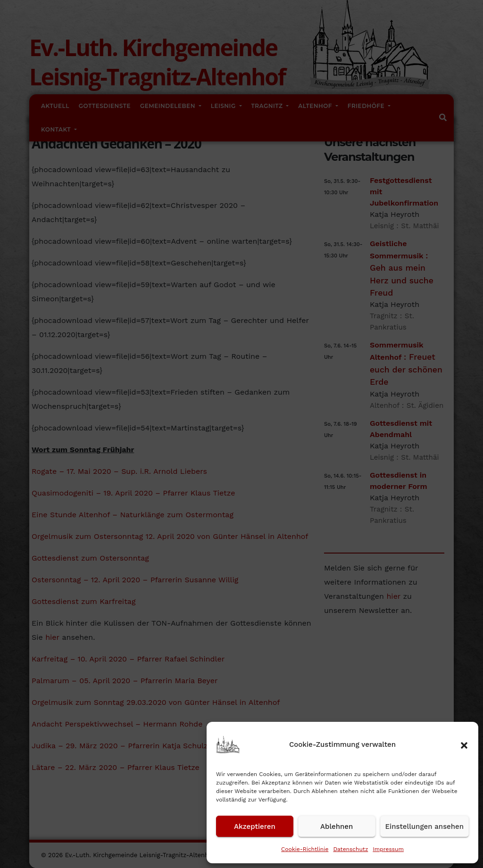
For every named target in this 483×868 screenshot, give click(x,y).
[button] (464, 744)
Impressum (388, 849)
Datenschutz (350, 849)
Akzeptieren (255, 827)
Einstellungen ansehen (425, 827)
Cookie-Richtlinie (305, 849)
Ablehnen (337, 827)
